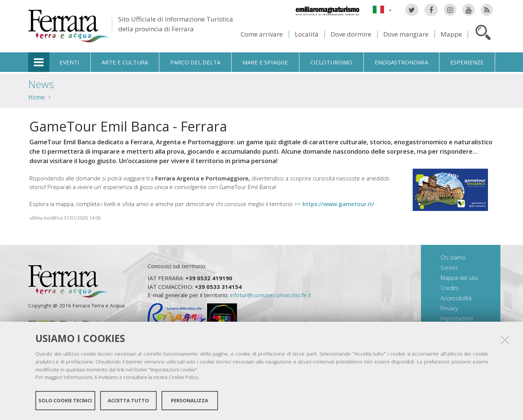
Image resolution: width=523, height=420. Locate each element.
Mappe (451, 34)
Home (37, 97)
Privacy (449, 308)
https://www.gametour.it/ (338, 204)
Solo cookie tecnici (65, 400)
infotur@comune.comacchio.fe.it (271, 295)
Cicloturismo (331, 62)
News (41, 84)
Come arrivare (262, 34)
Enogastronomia (401, 62)
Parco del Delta (195, 62)
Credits (450, 288)
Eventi (69, 62)
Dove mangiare (406, 34)
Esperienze (467, 62)
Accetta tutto (128, 400)
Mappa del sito (459, 278)
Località (307, 34)
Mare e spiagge (265, 62)
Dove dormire (351, 34)
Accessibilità (456, 298)
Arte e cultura (125, 62)
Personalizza (190, 400)
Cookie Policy (184, 377)
